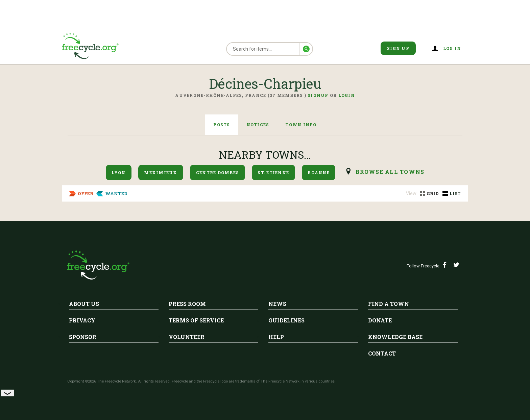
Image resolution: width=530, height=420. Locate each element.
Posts (222, 125)
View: (412, 193)
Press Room (187, 304)
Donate (380, 320)
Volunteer (187, 337)
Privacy (82, 320)
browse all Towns (390, 172)
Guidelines (286, 320)
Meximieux (161, 173)
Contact (382, 353)
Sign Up (398, 48)
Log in (452, 48)
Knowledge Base (395, 337)
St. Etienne (273, 173)
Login (347, 95)
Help (276, 337)
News (277, 304)
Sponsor (83, 337)
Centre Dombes (218, 173)
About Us (84, 304)
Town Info (301, 125)
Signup (318, 95)
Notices (258, 125)
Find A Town (389, 304)
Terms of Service (196, 320)
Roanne (319, 173)
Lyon (118, 173)
